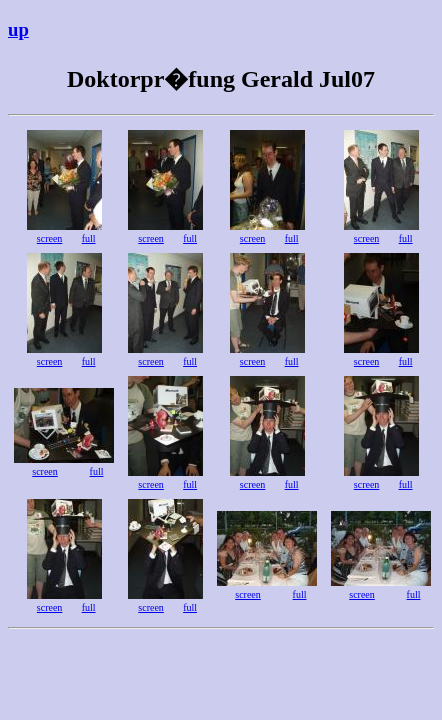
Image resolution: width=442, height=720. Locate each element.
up (18, 29)
